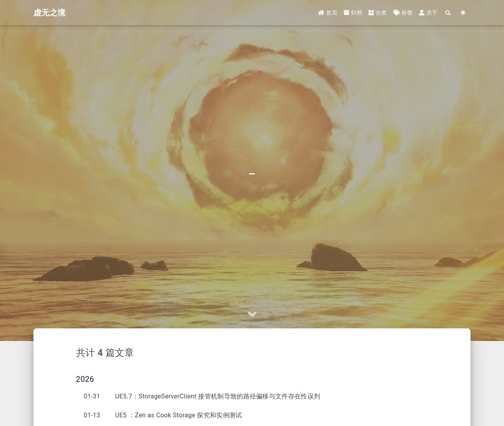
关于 (428, 13)
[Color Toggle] (463, 13)
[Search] (448, 13)
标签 (403, 13)
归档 (353, 13)
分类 (378, 13)
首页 (328, 13)
